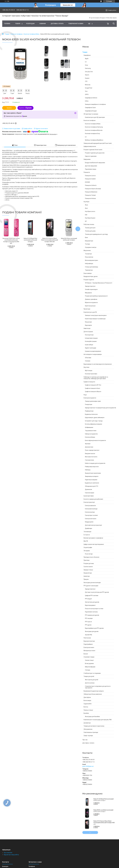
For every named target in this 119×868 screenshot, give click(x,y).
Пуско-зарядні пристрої (92, 450)
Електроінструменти (90, 398)
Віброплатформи (90, 667)
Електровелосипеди (91, 509)
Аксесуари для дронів (92, 631)
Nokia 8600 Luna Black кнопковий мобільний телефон (103, 811)
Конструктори (89, 335)
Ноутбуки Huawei (90, 218)
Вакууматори (89, 241)
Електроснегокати (91, 519)
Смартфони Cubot (90, 108)
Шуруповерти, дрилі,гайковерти (95, 418)
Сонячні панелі (88, 567)
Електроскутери (90, 512)
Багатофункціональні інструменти (95, 440)
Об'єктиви (88, 358)
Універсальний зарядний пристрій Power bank (98, 143)
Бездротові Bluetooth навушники (95, 163)
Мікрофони (88, 293)
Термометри (89, 270)
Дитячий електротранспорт (93, 525)
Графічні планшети (89, 382)
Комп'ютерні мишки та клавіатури (95, 319)
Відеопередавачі (90, 605)
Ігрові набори (89, 345)
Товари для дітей (89, 676)
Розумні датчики (89, 563)
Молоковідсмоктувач (92, 260)
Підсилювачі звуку (91, 169)
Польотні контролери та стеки (94, 609)
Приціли (86, 579)
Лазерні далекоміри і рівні (93, 401)
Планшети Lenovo (90, 176)
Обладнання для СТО (92, 486)
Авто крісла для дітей (92, 680)
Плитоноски (87, 638)
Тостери (87, 244)
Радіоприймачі (88, 644)
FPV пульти (88, 622)
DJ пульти (87, 535)
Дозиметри (87, 723)
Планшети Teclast (90, 195)
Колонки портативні (91, 374)
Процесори (88, 322)
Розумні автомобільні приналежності (96, 296)
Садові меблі (88, 704)
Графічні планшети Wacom (93, 392)
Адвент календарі (91, 348)
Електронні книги (89, 647)
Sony (86, 65)
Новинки (43, 24)
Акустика (86, 367)
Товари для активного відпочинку (94, 726)
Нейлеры (88, 470)
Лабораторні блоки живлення (93, 694)
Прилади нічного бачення (91, 557)
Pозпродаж (30, 24)
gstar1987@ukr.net (88, 766)
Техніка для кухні (90, 228)
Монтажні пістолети (91, 457)
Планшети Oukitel (90, 179)
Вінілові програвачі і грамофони (93, 538)
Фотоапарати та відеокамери (93, 354)
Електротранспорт (89, 502)
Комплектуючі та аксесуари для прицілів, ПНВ (98, 720)
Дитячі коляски (90, 683)
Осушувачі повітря (91, 247)
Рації (85, 395)
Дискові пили (89, 447)
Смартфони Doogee (91, 111)
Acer (86, 208)
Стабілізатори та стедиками (92, 673)
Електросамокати (90, 506)
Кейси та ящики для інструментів (95, 463)
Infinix (87, 101)
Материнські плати (89, 651)
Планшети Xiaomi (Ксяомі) (93, 189)
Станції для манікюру (92, 267)
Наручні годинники (91, 156)
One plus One (89, 72)
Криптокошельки (90, 306)
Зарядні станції (88, 570)
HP (86, 221)
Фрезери (88, 444)
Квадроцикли (89, 522)
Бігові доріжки (89, 663)
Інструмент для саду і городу (94, 421)
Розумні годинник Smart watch (93, 150)
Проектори (87, 309)
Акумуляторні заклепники (93, 473)
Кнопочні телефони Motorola (94, 130)
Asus (86, 205)
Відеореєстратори (89, 641)
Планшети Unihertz (91, 185)
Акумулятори (88, 573)
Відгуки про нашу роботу (11, 855)
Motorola (88, 85)
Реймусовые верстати (92, 467)
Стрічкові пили (89, 460)
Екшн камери (88, 273)
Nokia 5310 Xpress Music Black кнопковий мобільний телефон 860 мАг (104, 823)
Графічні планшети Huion (93, 388)
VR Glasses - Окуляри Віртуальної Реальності (99, 283)
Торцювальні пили (91, 431)
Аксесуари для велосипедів (92, 583)
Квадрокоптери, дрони (91, 276)
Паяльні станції (88, 710)
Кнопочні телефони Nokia (31, 34)
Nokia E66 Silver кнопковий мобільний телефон (69, 239)
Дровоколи (88, 489)
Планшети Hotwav (90, 198)
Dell (86, 215)
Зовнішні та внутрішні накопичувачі (96, 315)
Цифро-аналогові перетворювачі (94, 544)
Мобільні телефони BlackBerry (94, 140)
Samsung (88, 68)
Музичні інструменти (91, 303)
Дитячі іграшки (88, 332)
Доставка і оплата (57, 24)
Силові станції (89, 660)
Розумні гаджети (89, 280)
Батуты (86, 707)
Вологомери (87, 700)
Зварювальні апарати (92, 476)
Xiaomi (87, 75)
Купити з (25, 108)
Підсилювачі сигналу (91, 612)
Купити (9, 108)
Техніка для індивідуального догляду (96, 234)
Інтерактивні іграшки (91, 338)
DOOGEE (87, 182)
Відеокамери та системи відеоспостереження (98, 364)
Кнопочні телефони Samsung (94, 127)
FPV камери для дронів (92, 615)
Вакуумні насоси (90, 454)
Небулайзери (89, 264)
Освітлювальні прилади (91, 732)
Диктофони (87, 697)
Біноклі (86, 654)
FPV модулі (88, 599)
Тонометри (88, 254)
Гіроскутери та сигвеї (91, 515)
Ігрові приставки (89, 496)
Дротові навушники (91, 166)
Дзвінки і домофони (91, 299)
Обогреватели (88, 729)
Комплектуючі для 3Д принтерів (95, 117)
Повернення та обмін (76, 24)
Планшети (87, 172)
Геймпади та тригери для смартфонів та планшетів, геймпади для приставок (96, 378)
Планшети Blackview (91, 192)
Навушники (87, 159)
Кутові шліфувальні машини (93, 424)
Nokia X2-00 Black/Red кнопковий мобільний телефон (104, 800)
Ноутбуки (86, 202)
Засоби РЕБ (89, 635)
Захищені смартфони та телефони (95, 104)
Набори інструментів (91, 434)
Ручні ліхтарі (89, 554)
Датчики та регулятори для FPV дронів (97, 592)
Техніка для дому (90, 231)
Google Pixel (89, 88)
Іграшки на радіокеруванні (93, 351)
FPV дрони (88, 625)
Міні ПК (86, 541)
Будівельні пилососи (91, 414)
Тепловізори (87, 532)
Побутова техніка (89, 224)
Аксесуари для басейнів (92, 717)
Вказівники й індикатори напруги (94, 691)
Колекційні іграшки (91, 341)
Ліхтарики (87, 551)
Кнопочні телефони (17, 34)
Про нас (85, 740)
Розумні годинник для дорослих (95, 153)
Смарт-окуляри (88, 736)
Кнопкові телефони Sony (92, 134)
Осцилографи (88, 547)
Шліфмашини (89, 427)
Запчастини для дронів (92, 602)
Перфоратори (89, 411)
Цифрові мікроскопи (90, 146)
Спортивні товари (89, 657)
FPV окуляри (89, 618)
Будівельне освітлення (92, 483)
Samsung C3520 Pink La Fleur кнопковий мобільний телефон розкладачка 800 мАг (11, 241)
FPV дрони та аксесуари (91, 586)
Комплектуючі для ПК (90, 312)
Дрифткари (89, 528)
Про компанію (8, 853)
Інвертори (87, 576)
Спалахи (88, 361)
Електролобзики (90, 437)
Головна (7, 24)
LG (86, 62)
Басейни (86, 713)
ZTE (86, 81)
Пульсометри (89, 257)
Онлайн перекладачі (91, 289)
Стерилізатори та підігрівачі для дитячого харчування (98, 687)
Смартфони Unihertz (91, 98)
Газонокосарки (90, 493)
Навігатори (87, 328)
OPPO (87, 94)
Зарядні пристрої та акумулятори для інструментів (100, 408)
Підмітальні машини (91, 480)
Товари (18, 24)
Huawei (87, 78)
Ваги (86, 237)
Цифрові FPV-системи (92, 596)
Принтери (87, 560)
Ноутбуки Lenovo (90, 211)
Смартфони (87, 55)
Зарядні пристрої (90, 286)
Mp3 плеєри (89, 371)
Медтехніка (87, 250)
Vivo (86, 91)
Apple (87, 59)
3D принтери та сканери (91, 114)
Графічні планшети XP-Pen (93, 385)
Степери (88, 670)
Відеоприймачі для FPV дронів (94, 628)
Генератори (89, 404)
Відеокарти (88, 325)
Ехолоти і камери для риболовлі (93, 499)
